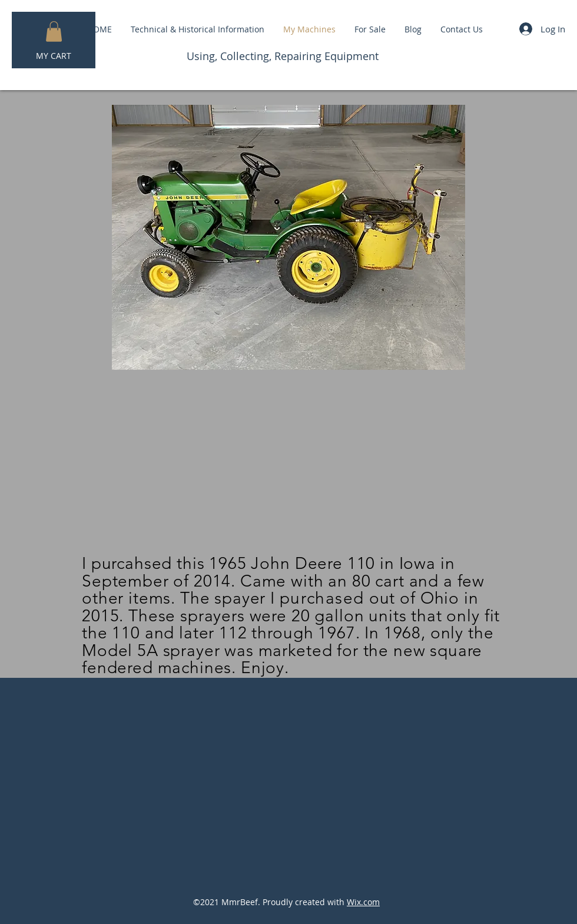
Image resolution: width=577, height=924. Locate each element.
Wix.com (363, 902)
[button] (54, 32)
